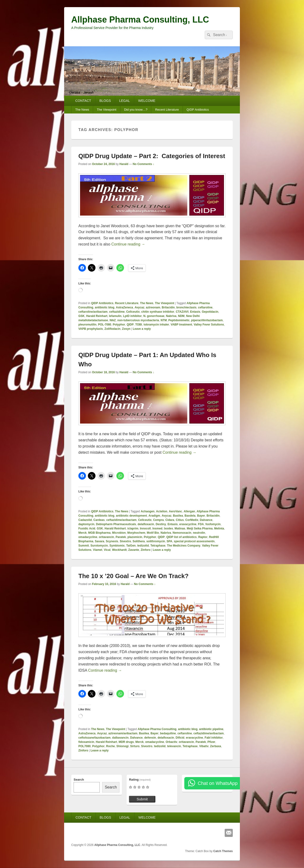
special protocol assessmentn (194, 541)
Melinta (219, 528)
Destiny (161, 524)
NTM (164, 320)
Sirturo (135, 746)
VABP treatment (181, 325)
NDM (181, 316)
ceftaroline (205, 307)
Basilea (178, 516)
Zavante (134, 550)
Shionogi (122, 746)
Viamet (97, 550)
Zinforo (145, 550)
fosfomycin (213, 524)
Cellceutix (133, 312)
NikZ (113, 320)
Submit (142, 799)
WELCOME (147, 101)
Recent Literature (167, 110)
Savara (99, 541)
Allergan (189, 511)
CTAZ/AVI (182, 312)
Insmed (157, 528)
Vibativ (204, 746)
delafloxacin (146, 524)
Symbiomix (117, 546)
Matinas (180, 528)
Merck (83, 533)
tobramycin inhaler (156, 325)
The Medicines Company (184, 546)
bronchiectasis (186, 307)
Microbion (119, 533)
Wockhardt (119, 550)
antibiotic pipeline (211, 729)
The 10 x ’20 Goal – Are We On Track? (133, 576)
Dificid (180, 738)
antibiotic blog (104, 307)
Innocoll (145, 528)
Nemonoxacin (182, 533)
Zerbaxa (215, 746)
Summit (84, 546)
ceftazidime (117, 312)
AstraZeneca (124, 307)
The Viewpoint (107, 110)
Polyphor (119, 325)
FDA (201, 524)
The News (82, 110)
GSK (81, 316)
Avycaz (140, 307)
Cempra (159, 520)
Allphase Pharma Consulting (157, 729)
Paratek (121, 537)
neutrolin (199, 533)
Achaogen (147, 511)
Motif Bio (153, 533)
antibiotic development (131, 516)
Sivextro (125, 541)
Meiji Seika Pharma (200, 528)
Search (79, 780)
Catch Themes (223, 851)
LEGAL (125, 101)
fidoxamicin (86, 742)
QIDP (130, 325)
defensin (150, 738)
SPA (170, 541)
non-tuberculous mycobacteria (138, 320)
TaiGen (131, 546)
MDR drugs (126, 742)
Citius (180, 520)
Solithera (139, 541)
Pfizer (211, 742)
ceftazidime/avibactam (121, 520)
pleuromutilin (87, 325)
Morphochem (136, 533)
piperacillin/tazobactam (207, 320)
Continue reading (128, 244)
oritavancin (106, 537)
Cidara (170, 520)
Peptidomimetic (179, 320)
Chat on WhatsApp (218, 783)
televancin (174, 746)
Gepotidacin (210, 312)
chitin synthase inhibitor (158, 312)
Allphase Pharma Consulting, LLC (140, 20)
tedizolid (143, 546)
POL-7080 (105, 325)
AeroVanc (175, 511)
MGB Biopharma (99, 533)
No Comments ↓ (144, 164)
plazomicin (135, 537)
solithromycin (156, 541)
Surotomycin (99, 546)
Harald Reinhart (97, 316)
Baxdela (190, 516)
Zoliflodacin (112, 329)
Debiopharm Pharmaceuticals (116, 524)
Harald (124, 164)
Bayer (201, 516)
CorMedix (192, 520)
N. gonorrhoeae (154, 316)
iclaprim (133, 528)
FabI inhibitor (214, 738)
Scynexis (112, 541)
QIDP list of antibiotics (181, 537)
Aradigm (154, 516)
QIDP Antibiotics (198, 110)
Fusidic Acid (87, 528)
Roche (111, 746)
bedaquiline (168, 733)
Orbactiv (171, 742)
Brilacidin (168, 307)
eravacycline (188, 524)
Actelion (162, 511)
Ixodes (168, 528)
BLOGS (105, 101)
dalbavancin (120, 738)
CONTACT (83, 101)
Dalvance (206, 520)
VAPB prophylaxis (91, 329)
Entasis (195, 312)
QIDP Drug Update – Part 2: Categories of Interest (152, 156)
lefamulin (115, 316)
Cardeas (99, 520)
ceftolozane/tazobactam (94, 738)
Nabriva (171, 316)
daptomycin (86, 524)
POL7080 (84, 746)
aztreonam (153, 307)
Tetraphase (158, 546)
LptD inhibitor (132, 316)
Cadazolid (85, 520)
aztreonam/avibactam (123, 733)
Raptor (203, 537)
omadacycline (88, 537)
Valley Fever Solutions (209, 325)
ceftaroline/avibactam (93, 312)
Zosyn (126, 329)
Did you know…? (136, 110)
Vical (107, 550)
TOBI (138, 325)
